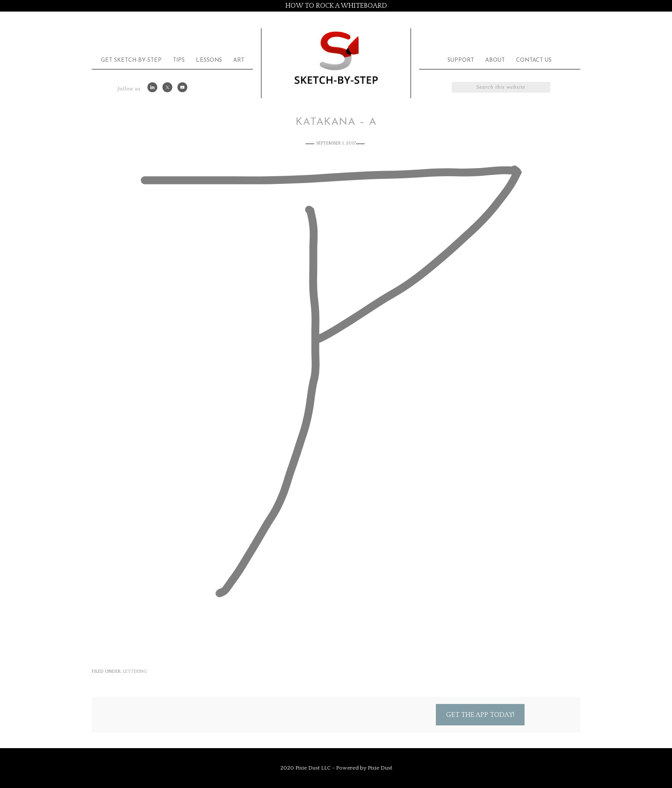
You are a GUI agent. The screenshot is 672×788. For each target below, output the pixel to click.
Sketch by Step (336, 57)
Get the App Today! (480, 715)
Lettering (135, 671)
